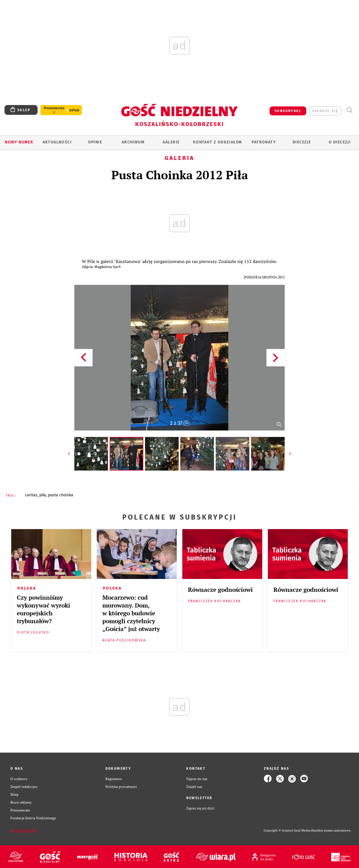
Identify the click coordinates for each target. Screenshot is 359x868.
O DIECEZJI (340, 142)
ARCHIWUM (133, 142)
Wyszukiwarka (349, 110)
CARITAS (31, 495)
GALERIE (171, 142)
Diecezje (302, 142)
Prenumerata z (54, 110)
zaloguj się (325, 111)
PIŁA (43, 495)
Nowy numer (19, 142)
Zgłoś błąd (23, 831)
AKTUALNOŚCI (57, 142)
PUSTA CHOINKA (61, 495)
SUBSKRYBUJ (288, 111)
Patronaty (264, 142)
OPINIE (95, 142)
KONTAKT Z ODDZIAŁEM (218, 142)
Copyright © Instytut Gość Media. (287, 831)
